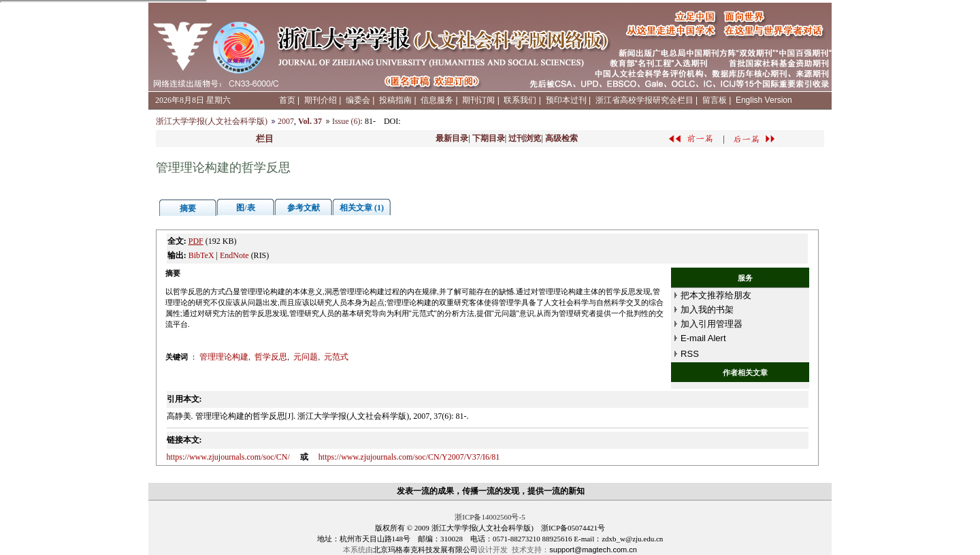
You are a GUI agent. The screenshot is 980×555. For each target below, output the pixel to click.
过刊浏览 (525, 138)
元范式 (336, 357)
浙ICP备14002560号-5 (490, 517)
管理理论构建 (224, 357)
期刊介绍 (321, 100)
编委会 (358, 100)
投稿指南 (395, 100)
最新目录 (452, 138)
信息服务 (437, 100)
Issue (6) (346, 121)
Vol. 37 (310, 121)
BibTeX (201, 255)
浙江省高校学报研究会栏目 (644, 100)
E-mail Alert (703, 338)
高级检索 (561, 138)
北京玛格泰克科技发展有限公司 (425, 550)
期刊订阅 (478, 100)
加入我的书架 (707, 310)
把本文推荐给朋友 (716, 295)
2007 (286, 121)
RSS (690, 354)
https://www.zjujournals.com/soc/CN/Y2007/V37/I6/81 (409, 457)
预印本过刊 (566, 100)
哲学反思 (271, 357)
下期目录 (489, 138)
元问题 (306, 357)
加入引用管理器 (712, 324)
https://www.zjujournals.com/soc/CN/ (228, 457)
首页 (287, 100)
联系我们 (520, 100)
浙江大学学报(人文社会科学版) (212, 121)
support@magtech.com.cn (593, 550)
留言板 (715, 100)
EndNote (234, 255)
